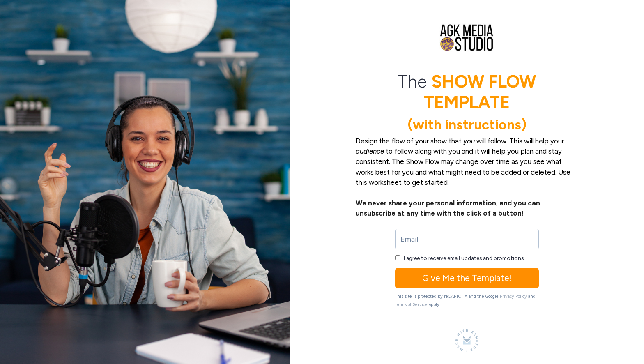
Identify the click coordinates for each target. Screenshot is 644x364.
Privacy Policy (513, 296)
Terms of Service (411, 305)
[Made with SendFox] (467, 340)
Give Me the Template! (467, 278)
